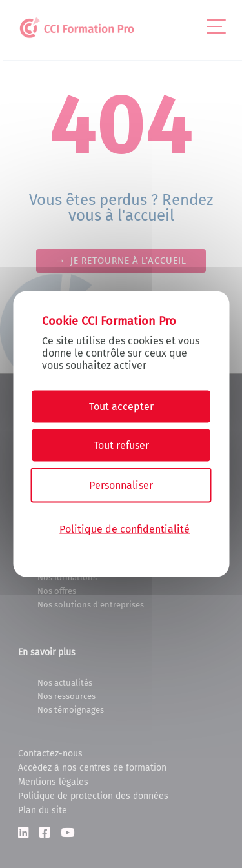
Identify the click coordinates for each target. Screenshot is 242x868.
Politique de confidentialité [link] (125, 528)
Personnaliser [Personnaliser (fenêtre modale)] (121, 485)
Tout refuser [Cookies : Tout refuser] (121, 445)
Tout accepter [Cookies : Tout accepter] (121, 407)
